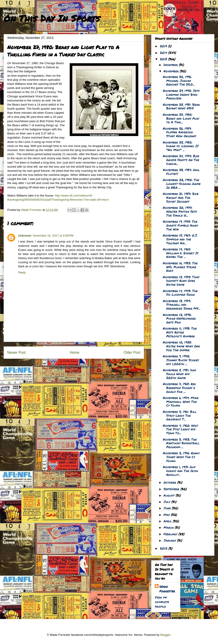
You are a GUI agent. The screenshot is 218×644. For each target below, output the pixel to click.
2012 (164, 548)
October (170, 482)
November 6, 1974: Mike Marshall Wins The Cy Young (181, 402)
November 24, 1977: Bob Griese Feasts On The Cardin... (181, 160)
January (170, 540)
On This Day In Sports (52, 18)
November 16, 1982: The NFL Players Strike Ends (180, 267)
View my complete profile (162, 602)
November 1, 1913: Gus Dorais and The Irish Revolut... (180, 471)
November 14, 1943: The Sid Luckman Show (180, 293)
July (167, 502)
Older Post (132, 352)
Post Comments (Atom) (83, 367)
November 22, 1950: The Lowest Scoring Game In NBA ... (182, 184)
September (172, 489)
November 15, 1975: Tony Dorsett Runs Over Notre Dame (181, 281)
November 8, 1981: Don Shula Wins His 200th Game (179, 374)
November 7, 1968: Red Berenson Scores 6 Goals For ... (179, 388)
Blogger (165, 635)
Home (75, 352)
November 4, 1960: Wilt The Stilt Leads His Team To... (180, 429)
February (171, 534)
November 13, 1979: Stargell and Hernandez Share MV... (182, 305)
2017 (164, 46)
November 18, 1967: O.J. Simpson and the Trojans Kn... (180, 239)
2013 (164, 59)
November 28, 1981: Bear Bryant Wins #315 (181, 106)
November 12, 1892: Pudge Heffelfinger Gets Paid (179, 318)
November (172, 71)
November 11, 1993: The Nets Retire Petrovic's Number (180, 332)
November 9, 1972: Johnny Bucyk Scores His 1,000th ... (181, 360)
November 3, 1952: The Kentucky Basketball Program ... (181, 443)
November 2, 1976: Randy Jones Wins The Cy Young (181, 457)
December (171, 65)
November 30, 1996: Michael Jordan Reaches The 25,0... (179, 81)
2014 (164, 53)
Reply (22, 272)
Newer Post (16, 352)
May (167, 515)
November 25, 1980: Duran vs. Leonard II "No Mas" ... (181, 146)
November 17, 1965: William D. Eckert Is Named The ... (181, 253)
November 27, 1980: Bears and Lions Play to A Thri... (181, 118)
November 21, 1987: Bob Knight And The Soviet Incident (181, 197)
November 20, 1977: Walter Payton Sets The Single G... (180, 211)
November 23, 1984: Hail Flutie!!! (181, 172)
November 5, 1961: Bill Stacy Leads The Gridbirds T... (180, 415)
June (168, 508)
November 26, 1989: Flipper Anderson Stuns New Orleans (180, 132)
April (168, 521)
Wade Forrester (167, 589)
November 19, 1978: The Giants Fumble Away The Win (180, 225)
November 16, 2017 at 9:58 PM (53, 236)
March (169, 527)
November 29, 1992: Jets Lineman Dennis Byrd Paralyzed (181, 94)
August (170, 495)
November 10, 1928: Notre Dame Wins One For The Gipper (181, 346)
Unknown (25, 236)
